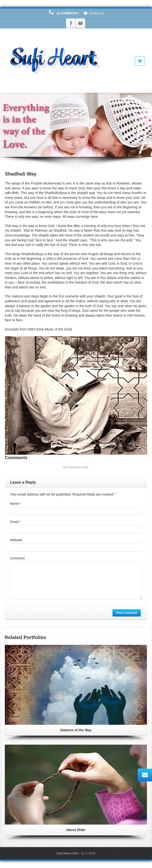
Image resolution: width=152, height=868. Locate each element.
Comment (17, 558)
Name (16, 504)
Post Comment (127, 613)
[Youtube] (80, 23)
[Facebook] (71, 23)
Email (15, 522)
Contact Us (94, 13)
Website (16, 540)
